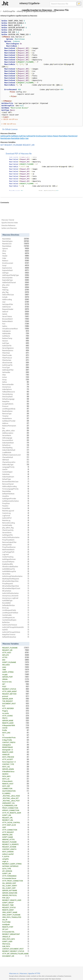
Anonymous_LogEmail (16, 598)
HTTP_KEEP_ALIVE (16, 825)
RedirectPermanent (16, 426)
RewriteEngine (6, 138)
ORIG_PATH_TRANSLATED (16, 917)
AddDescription (16, 433)
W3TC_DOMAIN (16, 852)
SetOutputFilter (16, 304)
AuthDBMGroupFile (16, 571)
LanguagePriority (16, 467)
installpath (16, 924)
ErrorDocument (41, 136)
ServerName (16, 435)
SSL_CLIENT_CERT (16, 888)
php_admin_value (16, 431)
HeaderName (16, 418)
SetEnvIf (16, 312)
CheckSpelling (16, 448)
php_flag (16, 292)
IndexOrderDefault (16, 450)
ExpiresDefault (16, 270)
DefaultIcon (16, 445)
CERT (16, 827)
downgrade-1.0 (16, 750)
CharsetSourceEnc (16, 462)
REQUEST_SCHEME (16, 847)
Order (16, 258)
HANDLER (16, 754)
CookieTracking (16, 557)
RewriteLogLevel (16, 511)
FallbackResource (16, 392)
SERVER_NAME (16, 721)
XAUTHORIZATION (16, 791)
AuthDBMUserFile (16, 569)
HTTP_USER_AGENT (16, 691)
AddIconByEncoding (16, 486)
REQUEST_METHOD (16, 694)
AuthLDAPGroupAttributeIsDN (16, 627)
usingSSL (16, 859)
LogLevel (16, 554)
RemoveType (16, 414)
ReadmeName (16, 411)
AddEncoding (16, 299)
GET (2, 145)
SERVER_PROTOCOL (16, 895)
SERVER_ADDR (16, 699)
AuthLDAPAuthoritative (16, 593)
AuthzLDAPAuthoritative (16, 537)
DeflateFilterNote (16, 494)
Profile (16, 730)
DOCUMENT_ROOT (16, 704)
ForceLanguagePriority (16, 489)
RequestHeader (16, 309)
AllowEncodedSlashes (16, 566)
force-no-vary (16, 682)
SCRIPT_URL (16, 815)
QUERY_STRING (16, 672)
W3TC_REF (16, 786)
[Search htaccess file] (63, 4)
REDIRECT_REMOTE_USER (16, 900)
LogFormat (16, 515)
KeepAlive (16, 401)
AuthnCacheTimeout (16, 625)
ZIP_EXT (16, 929)
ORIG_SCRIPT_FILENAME (16, 915)
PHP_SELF (16, 898)
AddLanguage (16, 438)
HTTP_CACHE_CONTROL (16, 822)
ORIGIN (16, 679)
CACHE (16, 728)
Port (16, 324)
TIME (16, 670)
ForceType (16, 367)
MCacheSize (16, 591)
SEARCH (16, 774)
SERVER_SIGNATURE (16, 893)
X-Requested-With (16, 725)
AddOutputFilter (16, 370)
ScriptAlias (16, 508)
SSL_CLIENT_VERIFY (16, 886)
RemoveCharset (16, 484)
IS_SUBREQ (16, 793)
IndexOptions (16, 389)
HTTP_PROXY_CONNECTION (16, 881)
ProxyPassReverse (16, 547)
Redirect (16, 261)
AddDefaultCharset (16, 282)
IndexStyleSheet (16, 443)
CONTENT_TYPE (16, 764)
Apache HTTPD (34, 973)
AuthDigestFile (16, 535)
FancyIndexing (16, 394)
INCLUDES (16, 665)
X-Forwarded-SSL (16, 932)
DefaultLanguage (16, 399)
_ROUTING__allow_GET (16, 798)
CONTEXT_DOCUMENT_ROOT (16, 949)
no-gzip (16, 674)
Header (16, 256)
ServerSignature (16, 348)
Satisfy (16, 314)
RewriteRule (15, 138)
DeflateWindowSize (16, 637)
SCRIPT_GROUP (16, 903)
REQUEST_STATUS (16, 907)
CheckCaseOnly (16, 530)
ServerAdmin (16, 532)
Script (16, 265)
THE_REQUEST (16, 701)
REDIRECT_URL (16, 820)
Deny (16, 253)
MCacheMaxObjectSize (16, 586)
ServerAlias (16, 574)
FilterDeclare (16, 360)
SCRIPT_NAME (16, 837)
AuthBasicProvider (16, 421)
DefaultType (16, 479)
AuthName (15, 136)
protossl (16, 696)
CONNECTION (16, 788)
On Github (6, 129)
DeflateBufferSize (16, 605)
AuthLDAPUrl (16, 518)
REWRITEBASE (16, 747)
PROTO (16, 718)
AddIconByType (16, 465)
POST (16, 687)
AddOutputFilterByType (16, 275)
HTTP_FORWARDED (16, 876)
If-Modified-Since (16, 771)
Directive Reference (8, 226)
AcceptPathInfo (16, 404)
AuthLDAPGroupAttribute (16, 632)
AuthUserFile (31, 136)
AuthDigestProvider (16, 498)
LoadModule (16, 452)
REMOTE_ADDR (16, 723)
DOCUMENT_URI (15, 956)
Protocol (16, 406)
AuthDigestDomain (16, 559)
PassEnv (16, 506)
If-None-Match (16, 781)
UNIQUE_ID (16, 937)
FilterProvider (16, 355)
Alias (16, 375)
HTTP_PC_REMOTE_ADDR (16, 813)
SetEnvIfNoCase (16, 295)
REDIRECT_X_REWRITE (16, 844)
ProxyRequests (16, 583)
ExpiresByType (16, 280)
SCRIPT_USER (16, 941)
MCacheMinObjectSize (16, 581)
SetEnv (22, 138)
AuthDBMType (16, 600)
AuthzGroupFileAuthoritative (16, 576)
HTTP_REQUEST (16, 832)
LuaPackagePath (16, 552)
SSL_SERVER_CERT (16, 883)
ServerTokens (16, 316)
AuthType (22, 136)
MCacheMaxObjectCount (16, 588)
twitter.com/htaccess (9, 228)
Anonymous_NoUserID (16, 596)
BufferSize (16, 622)
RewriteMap (16, 491)
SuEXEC (16, 630)
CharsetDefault (16, 457)
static (16, 667)
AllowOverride (16, 363)
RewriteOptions (16, 350)
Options (50, 136)
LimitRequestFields (16, 610)
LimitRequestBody (16, 409)
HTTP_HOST (16, 653)
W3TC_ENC (16, 733)
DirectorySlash (16, 397)
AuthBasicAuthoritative (16, 501)
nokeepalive (16, 745)
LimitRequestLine (16, 617)
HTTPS (16, 657)
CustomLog (16, 513)
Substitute (16, 474)
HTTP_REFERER (16, 708)
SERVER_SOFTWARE (16, 890)
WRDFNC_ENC (16, 835)
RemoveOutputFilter (16, 542)
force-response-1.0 (16, 762)
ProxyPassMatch (16, 540)
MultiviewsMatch (16, 549)
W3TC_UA (16, 779)
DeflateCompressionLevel (16, 455)
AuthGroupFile (9, 11)
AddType (16, 273)
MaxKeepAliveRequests (16, 579)
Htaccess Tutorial (8, 220)
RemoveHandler (16, 384)
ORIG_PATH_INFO (16, 939)
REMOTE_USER (16, 752)
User (27, 138)
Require (56, 136)
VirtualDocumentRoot (16, 329)
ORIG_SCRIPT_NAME (16, 912)
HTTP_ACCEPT (16, 759)
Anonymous (16, 387)
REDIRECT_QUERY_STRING (16, 864)
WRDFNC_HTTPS (16, 839)
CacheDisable (16, 525)
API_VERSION (16, 871)
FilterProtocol (16, 358)
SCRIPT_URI (16, 873)
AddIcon (16, 423)
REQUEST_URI (29, 145)
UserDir (16, 469)
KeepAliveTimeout (16, 634)
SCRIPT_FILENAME (16, 662)
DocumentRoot (16, 440)
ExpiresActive (16, 268)
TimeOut (16, 416)
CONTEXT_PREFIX (16, 742)
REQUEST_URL (16, 818)
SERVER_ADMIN (16, 769)
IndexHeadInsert (16, 477)
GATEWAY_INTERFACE (16, 866)
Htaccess (23, 973)
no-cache (16, 713)
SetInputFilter (16, 545)
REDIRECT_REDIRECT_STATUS (16, 951)
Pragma (16, 711)
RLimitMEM (16, 603)
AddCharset (16, 307)
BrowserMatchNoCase (16, 482)
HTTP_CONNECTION (16, 830)
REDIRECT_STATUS (16, 689)
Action (16, 377)
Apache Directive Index (10, 223)
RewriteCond (73, 136)
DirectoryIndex (16, 278)
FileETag (16, 290)
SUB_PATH (16, 946)
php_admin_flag (16, 528)
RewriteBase (63, 136)
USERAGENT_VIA (16, 803)
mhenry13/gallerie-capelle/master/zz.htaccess (36, 11)
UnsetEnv (16, 496)
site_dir (16, 920)
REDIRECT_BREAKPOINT (16, 934)
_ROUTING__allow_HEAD (16, 796)
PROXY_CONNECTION (16, 808)
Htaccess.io (14, 973)
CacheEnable (16, 615)
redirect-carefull (16, 854)
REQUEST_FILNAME (16, 842)
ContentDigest (16, 472)
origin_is (16, 861)
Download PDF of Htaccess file (19, 154)
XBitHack (16, 460)
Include (16, 297)
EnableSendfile (16, 564)
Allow (16, 251)
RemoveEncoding (16, 523)
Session (16, 341)
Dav (16, 428)
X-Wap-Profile (16, 740)
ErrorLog (16, 608)
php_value (16, 285)
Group (16, 380)
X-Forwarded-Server (16, 878)
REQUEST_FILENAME (13, 145)
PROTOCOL (16, 944)
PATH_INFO (16, 776)
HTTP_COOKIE (16, 716)
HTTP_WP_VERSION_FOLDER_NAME (16, 954)
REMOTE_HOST (16, 784)
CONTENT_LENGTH (16, 849)
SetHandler (16, 372)
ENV (16, 660)
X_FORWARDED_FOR (16, 805)
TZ (16, 735)
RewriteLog (16, 520)
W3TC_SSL (16, 767)
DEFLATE (16, 655)
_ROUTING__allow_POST (16, 801)
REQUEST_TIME (16, 905)
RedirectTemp (16, 338)
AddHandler (16, 333)
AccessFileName (16, 562)
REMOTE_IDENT (16, 910)
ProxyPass (16, 503)
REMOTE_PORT (16, 927)
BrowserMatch (16, 319)
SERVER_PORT (16, 677)
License (14, 129)
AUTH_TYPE (16, 869)
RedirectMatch (16, 321)
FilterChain (16, 353)
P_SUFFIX (16, 856)
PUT (16, 706)
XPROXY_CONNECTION (16, 810)
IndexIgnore (16, 331)
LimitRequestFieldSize (16, 613)
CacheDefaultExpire (16, 620)
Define (16, 382)
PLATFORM (16, 922)
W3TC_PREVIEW (16, 757)
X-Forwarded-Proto (16, 737)
